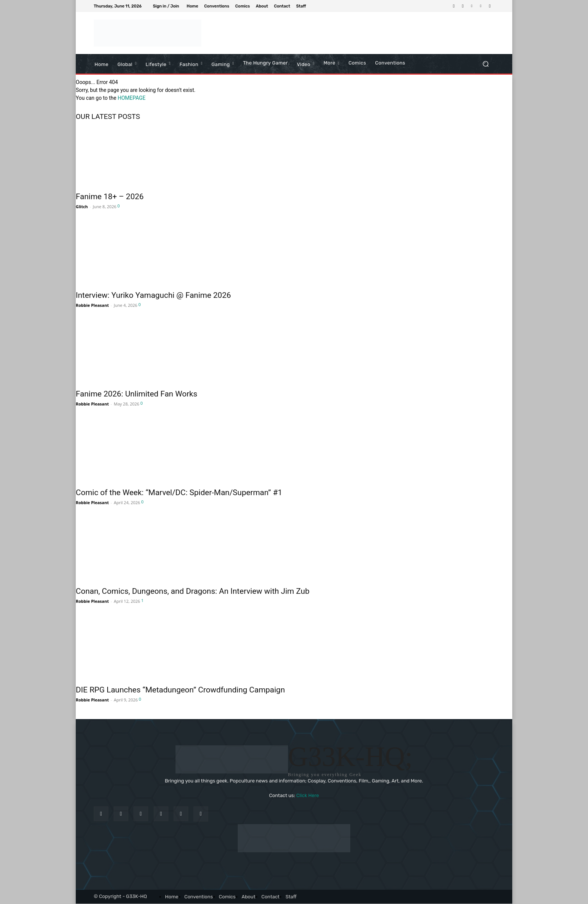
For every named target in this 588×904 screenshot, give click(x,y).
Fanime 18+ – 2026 (110, 197)
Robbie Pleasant (92, 305)
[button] (485, 64)
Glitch (82, 206)
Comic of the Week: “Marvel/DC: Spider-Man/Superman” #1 (179, 493)
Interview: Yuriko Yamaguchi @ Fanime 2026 (153, 295)
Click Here (308, 796)
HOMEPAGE (132, 98)
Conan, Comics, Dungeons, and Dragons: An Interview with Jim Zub (193, 591)
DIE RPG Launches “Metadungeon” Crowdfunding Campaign (180, 690)
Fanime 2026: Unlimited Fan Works (136, 394)
